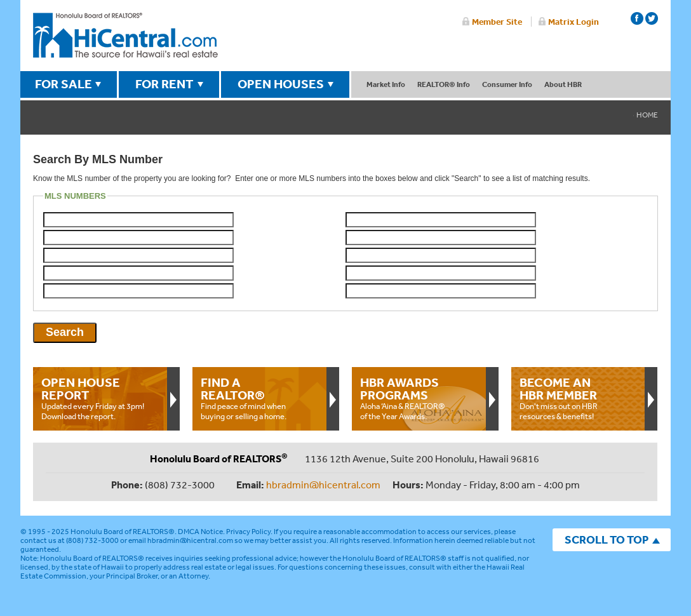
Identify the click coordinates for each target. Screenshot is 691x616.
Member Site (497, 22)
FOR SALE (64, 84)
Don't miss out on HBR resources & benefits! (578, 398)
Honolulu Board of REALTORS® (123, 532)
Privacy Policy (248, 532)
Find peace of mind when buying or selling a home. (259, 398)
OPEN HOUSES (281, 84)
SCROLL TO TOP (607, 539)
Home (647, 115)
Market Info (386, 84)
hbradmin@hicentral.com (323, 485)
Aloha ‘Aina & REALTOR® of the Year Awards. (419, 398)
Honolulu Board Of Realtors (125, 36)
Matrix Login (574, 22)
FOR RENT (164, 84)
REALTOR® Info (444, 84)
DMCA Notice (200, 532)
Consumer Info (507, 84)
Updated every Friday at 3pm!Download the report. (100, 398)
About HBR (563, 84)
